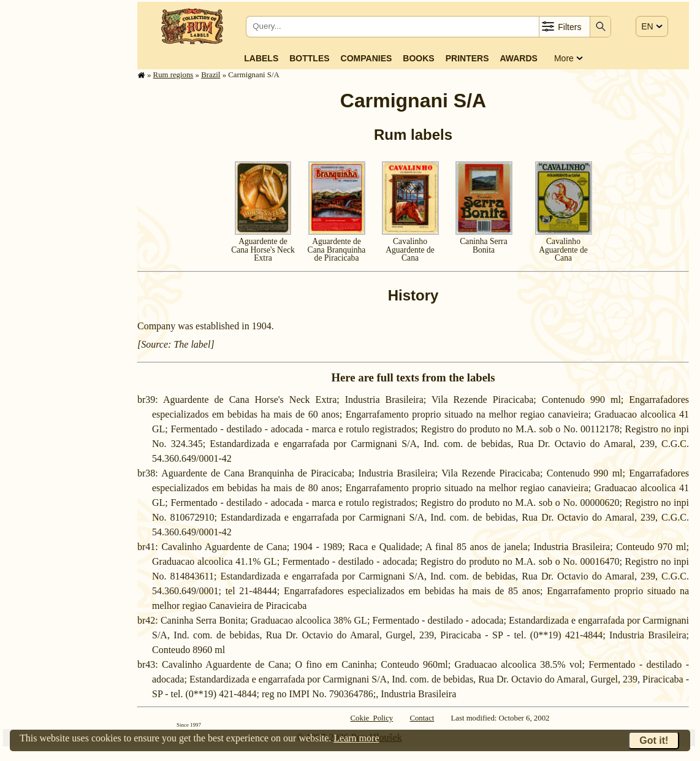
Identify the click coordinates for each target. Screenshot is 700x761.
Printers (467, 58)
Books (418, 58)
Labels (261, 58)
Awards (518, 58)
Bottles (309, 58)
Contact (422, 718)
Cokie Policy (372, 718)
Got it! (654, 740)
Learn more (356, 738)
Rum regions (173, 75)
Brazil (211, 75)
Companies (367, 58)
